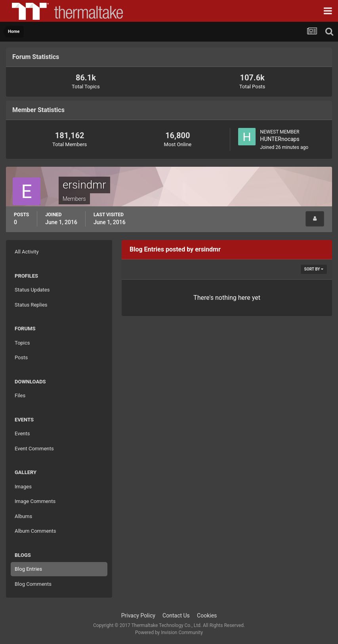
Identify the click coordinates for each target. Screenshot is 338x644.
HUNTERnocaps (280, 139)
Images (23, 487)
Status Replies (31, 305)
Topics (22, 343)
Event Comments (34, 449)
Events (22, 433)
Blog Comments (33, 584)
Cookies (207, 615)
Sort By (314, 269)
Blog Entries (28, 569)
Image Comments (35, 501)
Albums (23, 516)
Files (20, 395)
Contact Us (176, 615)
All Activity (27, 252)
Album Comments (35, 531)
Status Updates (32, 290)
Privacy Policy (138, 615)
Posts (21, 357)
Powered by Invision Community (169, 633)
